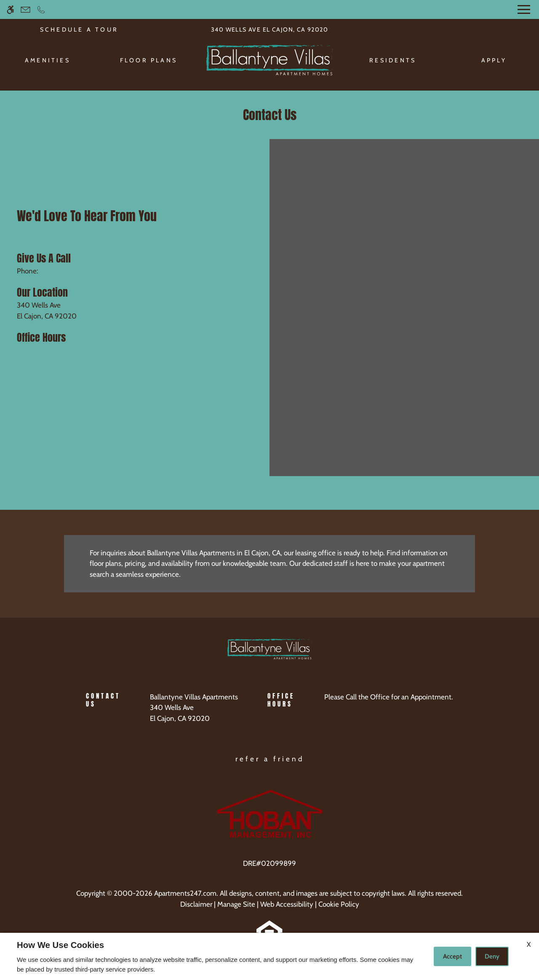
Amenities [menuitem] (48, 60)
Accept (452, 956)
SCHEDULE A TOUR (79, 29)
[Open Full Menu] (524, 9)
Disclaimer (196, 904)
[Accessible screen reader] (10, 9)
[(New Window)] (194, 713)
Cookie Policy (339, 904)
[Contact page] (25, 9)
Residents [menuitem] (393, 60)
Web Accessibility (287, 904)
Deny (492, 956)
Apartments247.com (185, 893)
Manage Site (236, 904)
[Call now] (41, 9)
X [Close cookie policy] (529, 944)
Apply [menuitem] (494, 60)
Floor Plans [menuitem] (149, 60)
